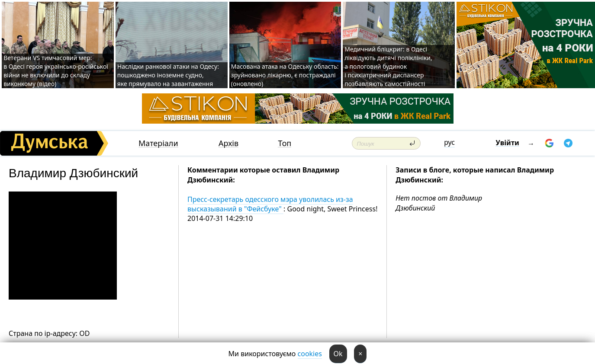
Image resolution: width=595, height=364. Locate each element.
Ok (338, 354)
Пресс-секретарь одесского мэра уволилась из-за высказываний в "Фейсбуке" (270, 204)
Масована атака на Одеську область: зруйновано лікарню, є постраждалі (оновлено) (285, 75)
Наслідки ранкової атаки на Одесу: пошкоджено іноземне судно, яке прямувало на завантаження (168, 75)
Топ (285, 143)
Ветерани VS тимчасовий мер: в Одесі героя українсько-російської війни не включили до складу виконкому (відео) (56, 71)
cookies (310, 354)
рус (449, 142)
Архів (228, 143)
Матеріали (158, 143)
